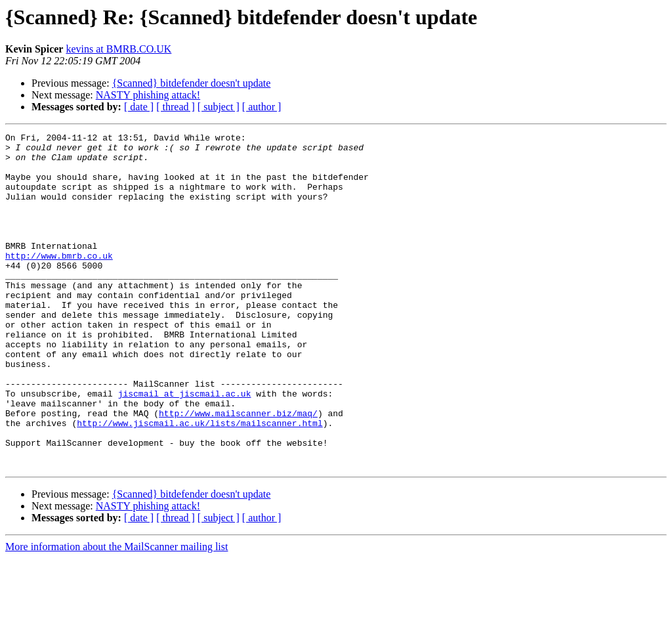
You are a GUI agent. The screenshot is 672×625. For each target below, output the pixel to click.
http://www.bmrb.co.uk (59, 281)
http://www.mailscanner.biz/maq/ (238, 470)
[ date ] (139, 107)
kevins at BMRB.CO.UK (118, 49)
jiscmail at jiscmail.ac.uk (185, 446)
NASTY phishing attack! (148, 95)
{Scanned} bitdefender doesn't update (192, 83)
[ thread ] (176, 107)
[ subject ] (219, 107)
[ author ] (262, 107)
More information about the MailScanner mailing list (116, 614)
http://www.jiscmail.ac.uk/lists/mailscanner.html (199, 482)
